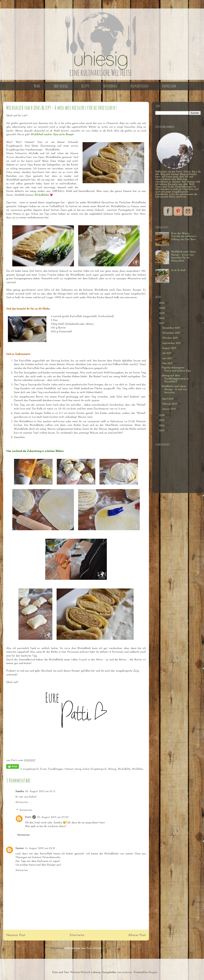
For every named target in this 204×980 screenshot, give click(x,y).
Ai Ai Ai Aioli (178, 270)
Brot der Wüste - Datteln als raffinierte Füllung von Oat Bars (184, 236)
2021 (162, 303)
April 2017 (168, 399)
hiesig (78, 769)
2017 (162, 323)
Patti (28, 817)
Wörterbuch (110, 86)
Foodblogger (56, 769)
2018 (162, 318)
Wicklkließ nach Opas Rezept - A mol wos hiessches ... (174, 389)
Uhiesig (112, 769)
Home (37, 86)
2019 (162, 313)
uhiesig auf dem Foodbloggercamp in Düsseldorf (175, 379)
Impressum (169, 86)
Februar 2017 (170, 404)
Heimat (69, 769)
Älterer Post (137, 935)
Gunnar (20, 848)
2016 (162, 415)
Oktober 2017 (170, 338)
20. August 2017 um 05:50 (53, 817)
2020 (163, 308)
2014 (162, 426)
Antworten (22, 802)
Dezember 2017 (171, 328)
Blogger (153, 972)
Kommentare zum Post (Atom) (83, 948)
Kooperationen (139, 86)
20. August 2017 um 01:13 (40, 791)
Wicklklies (138, 769)
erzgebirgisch (31, 769)
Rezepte (86, 86)
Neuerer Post (16, 935)
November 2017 (172, 333)
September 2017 (172, 343)
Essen (43, 769)
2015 (162, 420)
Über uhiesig (61, 86)
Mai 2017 (168, 363)
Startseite (77, 935)
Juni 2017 (168, 358)
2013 (162, 431)
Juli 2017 (167, 353)
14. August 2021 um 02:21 (40, 848)
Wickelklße (124, 769)
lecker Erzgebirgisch (95, 769)
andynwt (127, 972)
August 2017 (170, 348)
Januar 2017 (169, 409)
